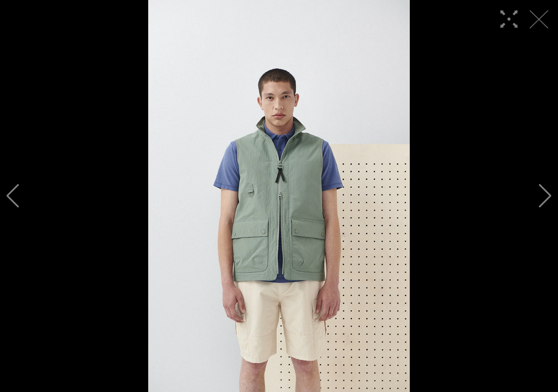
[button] (13, 196)
